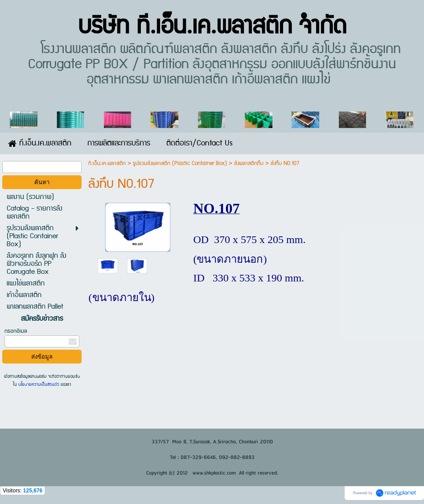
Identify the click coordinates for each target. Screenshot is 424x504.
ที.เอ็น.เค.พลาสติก (107, 163)
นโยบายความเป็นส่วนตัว (39, 384)
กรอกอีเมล (16, 331)
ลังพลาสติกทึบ (249, 163)
